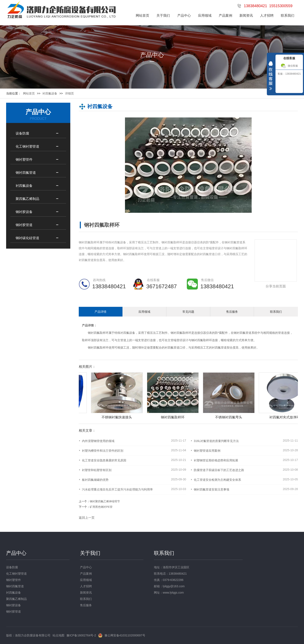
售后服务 (232, 312)
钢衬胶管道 (24, 225)
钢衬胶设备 (24, 212)
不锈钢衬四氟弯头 (246, 417)
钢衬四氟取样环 (190, 417)
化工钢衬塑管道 (27, 146)
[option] (132, 396)
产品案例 (225, 15)
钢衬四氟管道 (26, 173)
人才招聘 (267, 15)
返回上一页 (87, 518)
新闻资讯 (246, 15)
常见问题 (188, 312)
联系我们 (288, 15)
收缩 (271, 77)
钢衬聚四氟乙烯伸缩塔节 (105, 501)
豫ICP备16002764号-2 (81, 635)
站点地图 (58, 635)
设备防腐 (22, 133)
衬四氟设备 (24, 186)
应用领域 (205, 15)
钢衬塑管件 (24, 160)
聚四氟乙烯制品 (27, 199)
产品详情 (100, 312)
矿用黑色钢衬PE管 (101, 507)
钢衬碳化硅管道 (27, 238)
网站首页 (142, 15)
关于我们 (163, 15)
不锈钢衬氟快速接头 (134, 417)
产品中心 (184, 15)
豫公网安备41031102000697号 (125, 635)
